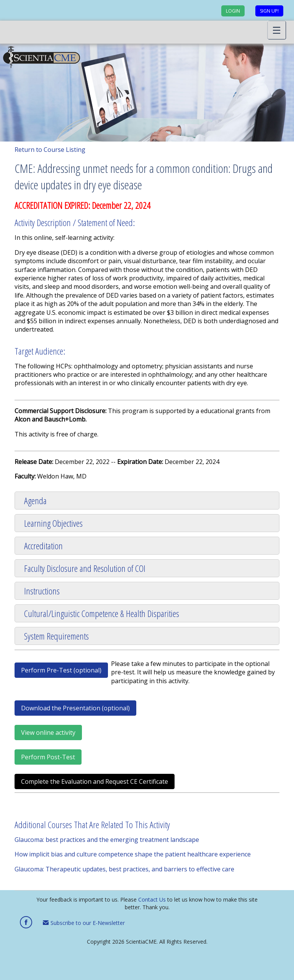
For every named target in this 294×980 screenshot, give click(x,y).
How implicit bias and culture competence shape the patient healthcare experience (133, 854)
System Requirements (56, 636)
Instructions (42, 591)
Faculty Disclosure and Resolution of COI (85, 568)
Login (233, 11)
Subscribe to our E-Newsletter (84, 923)
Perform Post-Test (48, 757)
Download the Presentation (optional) (75, 708)
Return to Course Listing (50, 150)
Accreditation (43, 546)
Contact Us (152, 899)
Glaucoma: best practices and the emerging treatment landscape (107, 840)
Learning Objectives (53, 523)
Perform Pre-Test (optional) (61, 670)
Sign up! (269, 11)
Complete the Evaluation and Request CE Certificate (95, 781)
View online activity (48, 733)
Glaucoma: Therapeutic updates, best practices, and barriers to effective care (124, 869)
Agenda (35, 501)
